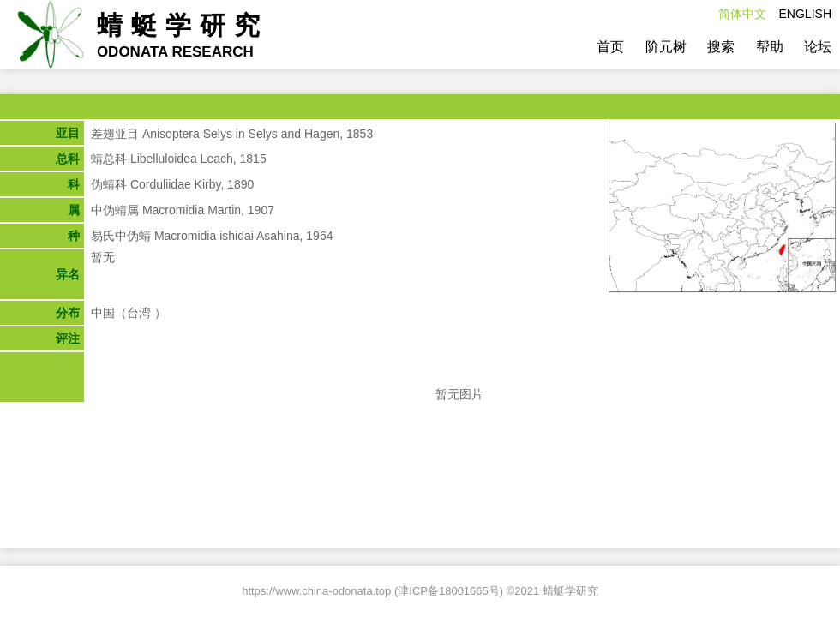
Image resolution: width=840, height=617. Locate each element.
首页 (610, 47)
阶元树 (666, 47)
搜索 (721, 47)
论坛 (818, 47)
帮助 (770, 47)
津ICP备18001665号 (449, 591)
